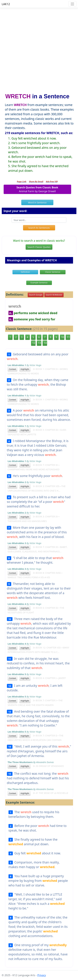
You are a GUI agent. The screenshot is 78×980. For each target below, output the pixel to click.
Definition (25, 272)
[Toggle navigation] (72, 4)
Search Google (36, 295)
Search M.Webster (54, 295)
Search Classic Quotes (39, 247)
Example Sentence (39, 283)
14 (45, 343)
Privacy (42, 975)
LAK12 (6, 4)
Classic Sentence (53, 272)
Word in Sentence (37, 202)
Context (13, 369)
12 (34, 343)
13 (40, 343)
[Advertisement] (39, 49)
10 (63, 337)
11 (68, 337)
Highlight (25, 369)
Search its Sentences (39, 228)
